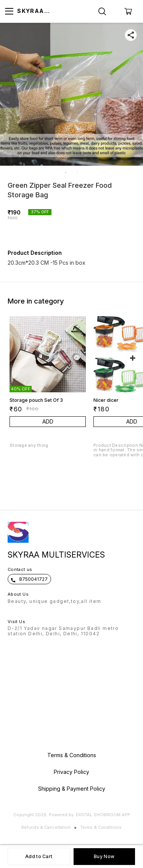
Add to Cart (39, 856)
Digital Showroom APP (103, 815)
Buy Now (104, 856)
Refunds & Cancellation (46, 827)
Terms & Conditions (101, 827)
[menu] (9, 11)
